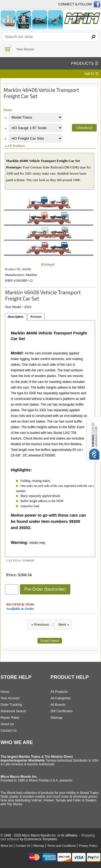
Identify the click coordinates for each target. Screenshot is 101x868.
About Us (7, 724)
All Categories (61, 698)
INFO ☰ (91, 74)
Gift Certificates (62, 711)
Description (16, 317)
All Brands (58, 705)
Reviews (36, 317)
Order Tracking (11, 705)
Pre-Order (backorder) (45, 589)
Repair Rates (10, 718)
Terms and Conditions (61, 846)
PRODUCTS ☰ (85, 63)
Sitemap (57, 718)
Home (8, 110)
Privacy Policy (88, 846)
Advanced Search (13, 711)
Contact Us (8, 731)
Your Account (10, 698)
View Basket (25, 49)
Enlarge (48, 264)
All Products (16, 146)
